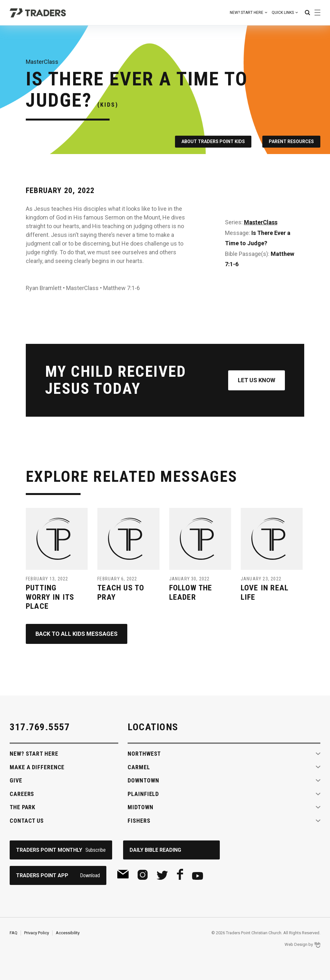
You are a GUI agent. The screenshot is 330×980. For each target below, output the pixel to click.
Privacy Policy (37, 933)
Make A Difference (37, 767)
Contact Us (27, 821)
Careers (22, 794)
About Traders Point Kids (213, 141)
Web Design (296, 944)
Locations (153, 727)
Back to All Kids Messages (77, 634)
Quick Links (283, 13)
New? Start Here (247, 13)
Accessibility (68, 933)
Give (16, 780)
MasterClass (261, 222)
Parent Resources (291, 141)
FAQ (14, 933)
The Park (23, 807)
